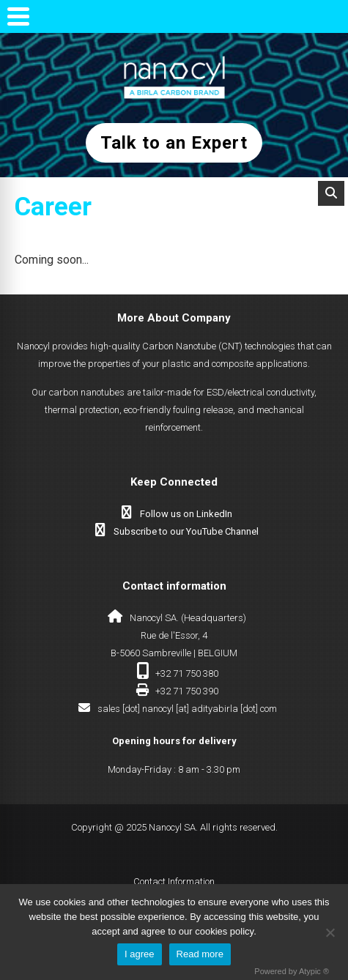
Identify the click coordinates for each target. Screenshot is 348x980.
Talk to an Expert (174, 143)
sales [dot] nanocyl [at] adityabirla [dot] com (187, 709)
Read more (200, 954)
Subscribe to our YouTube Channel (186, 531)
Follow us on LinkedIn (186, 514)
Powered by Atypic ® (292, 971)
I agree (139, 954)
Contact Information (174, 881)
